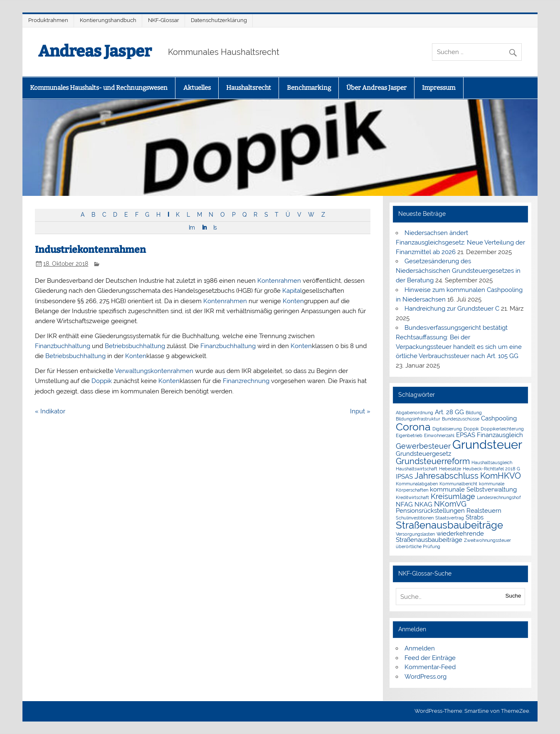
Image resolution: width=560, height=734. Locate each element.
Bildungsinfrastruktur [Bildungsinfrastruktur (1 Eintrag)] (418, 419)
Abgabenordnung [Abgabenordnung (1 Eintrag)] (414, 413)
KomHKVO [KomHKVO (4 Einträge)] (501, 476)
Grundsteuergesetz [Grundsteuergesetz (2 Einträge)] (423, 454)
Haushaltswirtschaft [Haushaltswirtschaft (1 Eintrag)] (417, 469)
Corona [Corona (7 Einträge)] (413, 427)
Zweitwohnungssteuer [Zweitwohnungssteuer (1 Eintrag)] (487, 540)
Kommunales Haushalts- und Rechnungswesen (99, 88)
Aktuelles (197, 88)
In (204, 227)
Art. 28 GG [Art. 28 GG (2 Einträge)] (449, 412)
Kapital (292, 291)
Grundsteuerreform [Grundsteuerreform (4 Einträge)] (433, 461)
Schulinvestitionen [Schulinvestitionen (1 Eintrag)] (415, 518)
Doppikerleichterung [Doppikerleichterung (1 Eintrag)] (502, 429)
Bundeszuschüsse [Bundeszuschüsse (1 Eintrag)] (461, 419)
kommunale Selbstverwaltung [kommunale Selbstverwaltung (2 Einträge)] (473, 489)
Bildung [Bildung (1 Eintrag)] (474, 413)
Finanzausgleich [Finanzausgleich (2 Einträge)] (500, 435)
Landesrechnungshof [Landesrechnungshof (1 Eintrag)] (499, 497)
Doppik (102, 381)
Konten (293, 301)
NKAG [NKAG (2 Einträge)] (423, 504)
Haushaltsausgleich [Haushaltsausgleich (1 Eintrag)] (492, 462)
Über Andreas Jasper (376, 88)
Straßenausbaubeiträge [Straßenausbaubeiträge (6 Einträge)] (449, 525)
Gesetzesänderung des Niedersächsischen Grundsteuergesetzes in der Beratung (458, 271)
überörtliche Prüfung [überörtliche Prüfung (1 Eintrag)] (418, 546)
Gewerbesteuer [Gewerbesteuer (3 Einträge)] (423, 446)
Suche (513, 596)
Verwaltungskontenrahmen (154, 371)
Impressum (439, 88)
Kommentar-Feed (430, 667)
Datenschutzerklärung (219, 20)
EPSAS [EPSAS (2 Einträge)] (466, 435)
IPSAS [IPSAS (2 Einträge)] (404, 477)
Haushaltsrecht (249, 88)
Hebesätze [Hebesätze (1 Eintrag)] (450, 469)
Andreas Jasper (95, 51)
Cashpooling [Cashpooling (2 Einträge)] (499, 418)
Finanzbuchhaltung (63, 346)
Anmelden (420, 648)
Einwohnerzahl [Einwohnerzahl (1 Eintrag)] (439, 435)
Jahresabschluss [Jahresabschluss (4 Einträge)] (447, 476)
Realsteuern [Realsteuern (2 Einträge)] (484, 511)
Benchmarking (309, 88)
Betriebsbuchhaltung (135, 346)
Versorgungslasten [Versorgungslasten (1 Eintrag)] (415, 534)
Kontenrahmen (279, 281)
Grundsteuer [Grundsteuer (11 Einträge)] (487, 444)
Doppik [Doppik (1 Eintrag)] (471, 429)
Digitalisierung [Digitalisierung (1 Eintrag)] (447, 429)
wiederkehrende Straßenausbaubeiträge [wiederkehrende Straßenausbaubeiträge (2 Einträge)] (440, 537)
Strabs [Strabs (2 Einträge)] (475, 517)
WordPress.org (426, 677)
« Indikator (50, 411)
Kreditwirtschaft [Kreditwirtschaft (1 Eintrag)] (412, 497)
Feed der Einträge (430, 658)
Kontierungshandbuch (108, 20)
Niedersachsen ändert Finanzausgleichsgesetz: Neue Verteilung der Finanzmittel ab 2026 (460, 242)
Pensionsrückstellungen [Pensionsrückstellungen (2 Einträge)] (430, 511)
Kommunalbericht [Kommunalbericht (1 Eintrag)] (458, 484)
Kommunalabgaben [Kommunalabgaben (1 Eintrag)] (417, 484)
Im (192, 227)
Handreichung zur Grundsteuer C (452, 309)
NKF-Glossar (164, 20)
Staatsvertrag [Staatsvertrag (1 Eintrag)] (450, 518)
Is (215, 227)
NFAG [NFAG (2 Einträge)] (404, 504)
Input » (360, 411)
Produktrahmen (48, 20)
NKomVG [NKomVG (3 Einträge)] (450, 504)
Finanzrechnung (246, 381)
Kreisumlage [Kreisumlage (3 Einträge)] (453, 496)
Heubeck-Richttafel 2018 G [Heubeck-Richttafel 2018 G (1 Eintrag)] (491, 469)
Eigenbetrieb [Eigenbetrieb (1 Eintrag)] (409, 435)
